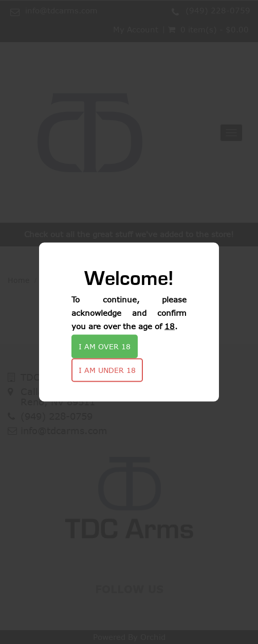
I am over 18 (105, 347)
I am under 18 (107, 370)
